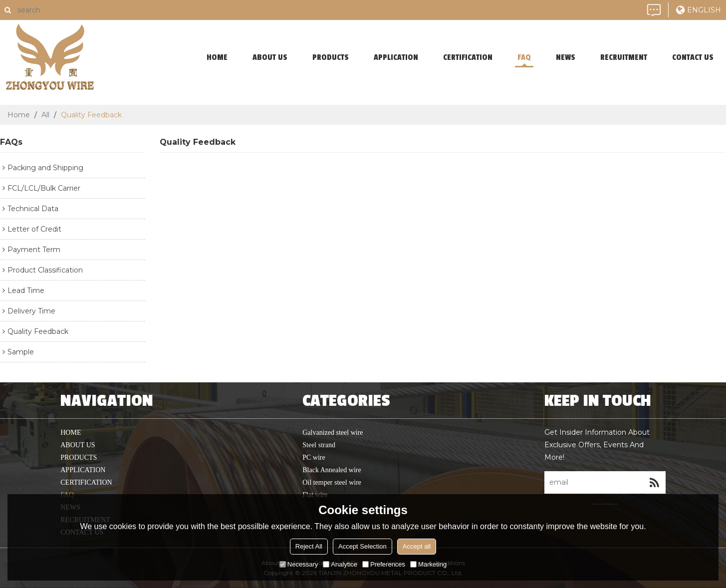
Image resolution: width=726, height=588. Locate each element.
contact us (693, 57)
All (45, 115)
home (217, 57)
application (396, 57)
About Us (270, 57)
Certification (468, 57)
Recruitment (624, 57)
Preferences (384, 564)
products (331, 57)
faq (524, 57)
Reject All (309, 546)
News (566, 57)
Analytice (340, 564)
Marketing (428, 564)
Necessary (299, 564)
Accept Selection (363, 546)
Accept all (417, 546)
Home (19, 115)
